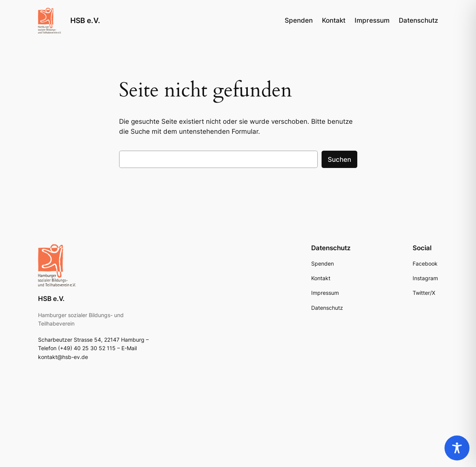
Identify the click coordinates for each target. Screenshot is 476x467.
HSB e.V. (85, 21)
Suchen (339, 160)
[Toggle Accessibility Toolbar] (457, 448)
